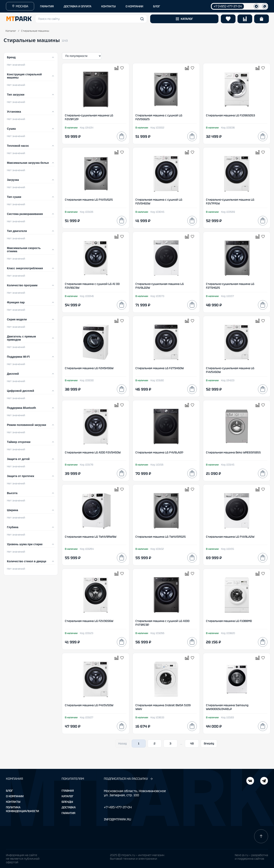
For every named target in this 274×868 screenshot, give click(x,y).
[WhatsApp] (265, 6)
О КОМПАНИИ (134, 6)
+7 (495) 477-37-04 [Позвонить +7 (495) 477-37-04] (228, 6)
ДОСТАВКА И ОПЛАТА (78, 6)
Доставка (69, 807)
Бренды (67, 802)
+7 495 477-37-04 (118, 807)
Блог (9, 791)
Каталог (11, 31)
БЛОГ (157, 6)
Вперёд (209, 743)
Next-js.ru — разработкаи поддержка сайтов (251, 857)
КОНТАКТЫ (108, 6)
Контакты (13, 802)
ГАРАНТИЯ (47, 6)
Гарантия (69, 813)
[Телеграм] (256, 6)
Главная (68, 791)
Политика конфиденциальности (22, 809)
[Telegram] (250, 781)
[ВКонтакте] (264, 781)
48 (192, 743)
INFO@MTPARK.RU (117, 819)
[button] (91, 19)
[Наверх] (261, 836)
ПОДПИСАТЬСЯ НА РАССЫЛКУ (128, 779)
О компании (15, 796)
